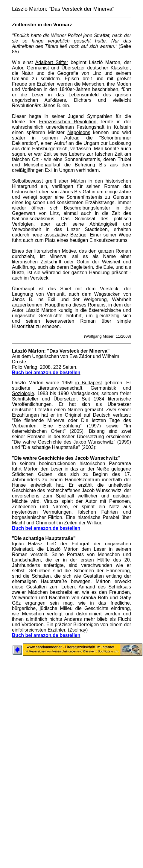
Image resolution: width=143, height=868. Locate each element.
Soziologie (23, 393)
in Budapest (89, 383)
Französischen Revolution (68, 122)
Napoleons (79, 132)
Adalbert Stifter (52, 62)
